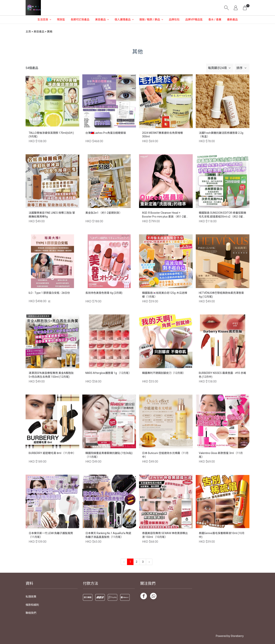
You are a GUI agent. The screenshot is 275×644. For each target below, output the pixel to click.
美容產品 (100, 19)
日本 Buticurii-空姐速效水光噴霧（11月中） (165, 455)
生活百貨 (43, 19)
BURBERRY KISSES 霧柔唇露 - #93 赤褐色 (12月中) (222, 375)
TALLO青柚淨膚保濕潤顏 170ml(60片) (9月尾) (51, 135)
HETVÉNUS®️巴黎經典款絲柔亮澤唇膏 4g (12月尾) (221, 295)
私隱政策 (31, 597)
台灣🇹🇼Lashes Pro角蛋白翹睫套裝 (106, 133)
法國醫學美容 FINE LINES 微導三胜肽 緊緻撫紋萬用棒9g (52, 215)
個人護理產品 (123, 19)
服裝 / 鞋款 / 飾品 (150, 19)
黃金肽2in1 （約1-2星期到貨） (104, 213)
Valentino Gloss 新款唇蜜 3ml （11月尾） (221, 455)
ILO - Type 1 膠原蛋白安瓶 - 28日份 (49, 293)
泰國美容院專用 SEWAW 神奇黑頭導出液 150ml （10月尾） (165, 535)
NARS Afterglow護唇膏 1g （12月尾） (108, 373)
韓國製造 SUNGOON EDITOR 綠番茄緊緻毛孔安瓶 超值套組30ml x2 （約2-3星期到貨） (222, 215)
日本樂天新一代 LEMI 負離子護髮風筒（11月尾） (51, 535)
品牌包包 (174, 19)
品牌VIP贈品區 (194, 19)
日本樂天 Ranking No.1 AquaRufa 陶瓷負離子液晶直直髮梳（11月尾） (108, 535)
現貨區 (61, 19)
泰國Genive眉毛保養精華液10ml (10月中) (222, 535)
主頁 (28, 32)
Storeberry (237, 636)
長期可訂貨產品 (80, 19)
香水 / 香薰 (215, 19)
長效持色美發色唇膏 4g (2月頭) (104, 293)
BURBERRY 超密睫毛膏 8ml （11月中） (52, 453)
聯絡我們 (31, 613)
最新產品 (232, 19)
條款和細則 (32, 605)
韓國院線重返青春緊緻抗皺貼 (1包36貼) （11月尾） (109, 455)
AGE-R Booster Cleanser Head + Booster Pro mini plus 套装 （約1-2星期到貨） (165, 215)
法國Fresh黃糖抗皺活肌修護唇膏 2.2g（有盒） (221, 135)
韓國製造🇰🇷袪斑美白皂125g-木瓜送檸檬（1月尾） (165, 295)
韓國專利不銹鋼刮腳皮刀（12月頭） (164, 373)
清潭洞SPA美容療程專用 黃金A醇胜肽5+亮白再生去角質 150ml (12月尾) (51, 375)
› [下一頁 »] (149, 562)
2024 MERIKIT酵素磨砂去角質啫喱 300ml (162, 135)
